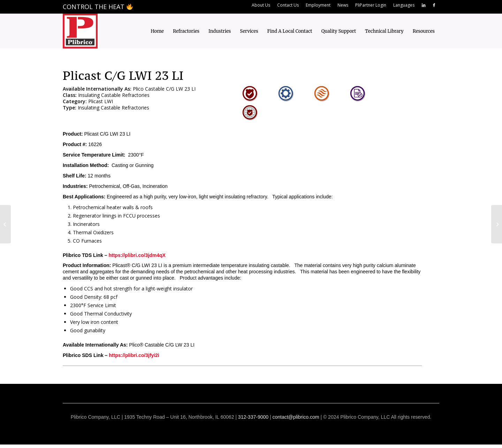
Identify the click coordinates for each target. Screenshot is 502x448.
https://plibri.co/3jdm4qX (137, 255)
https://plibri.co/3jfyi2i (134, 355)
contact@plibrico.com (296, 417)
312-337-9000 (253, 417)
